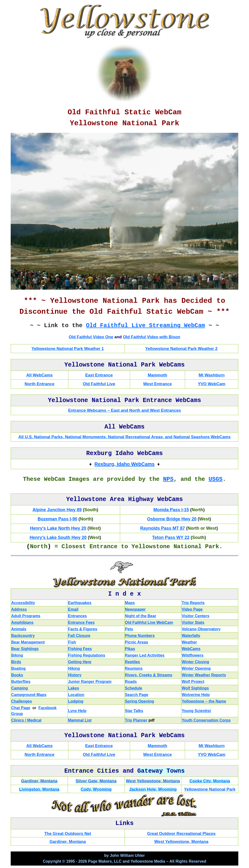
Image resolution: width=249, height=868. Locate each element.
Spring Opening (140, 701)
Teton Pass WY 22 (171, 537)
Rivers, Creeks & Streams (149, 675)
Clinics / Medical (26, 720)
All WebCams (39, 375)
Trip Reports (193, 603)
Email (73, 609)
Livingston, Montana (39, 789)
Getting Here (80, 662)
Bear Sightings (25, 649)
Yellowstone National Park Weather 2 (181, 349)
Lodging (76, 701)
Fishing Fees (80, 649)
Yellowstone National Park (210, 789)
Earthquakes (80, 603)
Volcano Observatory (201, 629)
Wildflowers (193, 655)
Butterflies (21, 682)
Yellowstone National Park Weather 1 (68, 349)
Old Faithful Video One (91, 337)
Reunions (134, 668)
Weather (189, 642)
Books (17, 675)
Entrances (77, 616)
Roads (131, 682)
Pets (129, 629)
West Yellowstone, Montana (153, 781)
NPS (168, 479)
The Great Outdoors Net (68, 834)
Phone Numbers (140, 636)
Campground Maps (29, 695)
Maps (130, 603)
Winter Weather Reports (204, 675)
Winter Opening (196, 668)
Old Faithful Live (99, 384)
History (75, 675)
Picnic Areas (137, 642)
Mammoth (157, 375)
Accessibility (23, 603)
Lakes (74, 688)
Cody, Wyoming (96, 789)
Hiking (74, 668)
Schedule (134, 688)
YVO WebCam (212, 384)
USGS (216, 479)
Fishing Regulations (87, 655)
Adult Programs (26, 616)
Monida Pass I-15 (171, 510)
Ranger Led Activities (145, 655)
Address (19, 609)
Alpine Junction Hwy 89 (57, 510)
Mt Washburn (212, 375)
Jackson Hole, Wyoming (153, 789)
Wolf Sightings (195, 688)
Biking (17, 655)
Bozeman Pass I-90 (58, 519)
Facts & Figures (83, 629)
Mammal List (80, 720)
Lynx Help (77, 711)
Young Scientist (196, 711)
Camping (19, 688)
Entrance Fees (81, 622)
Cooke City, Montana (210, 781)
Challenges (22, 701)
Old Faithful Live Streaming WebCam (146, 326)
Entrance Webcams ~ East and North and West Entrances (124, 410)
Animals (19, 629)
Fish (72, 642)
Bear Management (28, 642)
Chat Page (21, 708)
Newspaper (135, 609)
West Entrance (158, 384)
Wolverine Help (196, 695)
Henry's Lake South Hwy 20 (58, 537)
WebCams (191, 649)
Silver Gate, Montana (96, 781)
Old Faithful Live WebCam (149, 622)
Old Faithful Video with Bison (151, 337)
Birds (16, 662)
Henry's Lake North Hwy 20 (58, 528)
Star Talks (134, 711)
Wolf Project (193, 682)
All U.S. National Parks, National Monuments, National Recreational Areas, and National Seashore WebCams (125, 437)
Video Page (192, 609)
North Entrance (40, 384)
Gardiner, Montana (39, 781)
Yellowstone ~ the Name (204, 701)
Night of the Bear (141, 616)
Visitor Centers (196, 616)
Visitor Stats (193, 622)
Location (76, 695)
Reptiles (133, 662)
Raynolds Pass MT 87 (162, 528)
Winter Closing (195, 662)
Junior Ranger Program (90, 682)
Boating (18, 668)
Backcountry (23, 636)
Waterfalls (191, 636)
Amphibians (22, 622)
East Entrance (99, 375)
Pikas (130, 649)
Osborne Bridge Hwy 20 (172, 519)
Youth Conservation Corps (206, 720)
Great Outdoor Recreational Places (181, 834)
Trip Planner (136, 720)
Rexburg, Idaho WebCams (124, 464)
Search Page (137, 695)
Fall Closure (79, 636)
